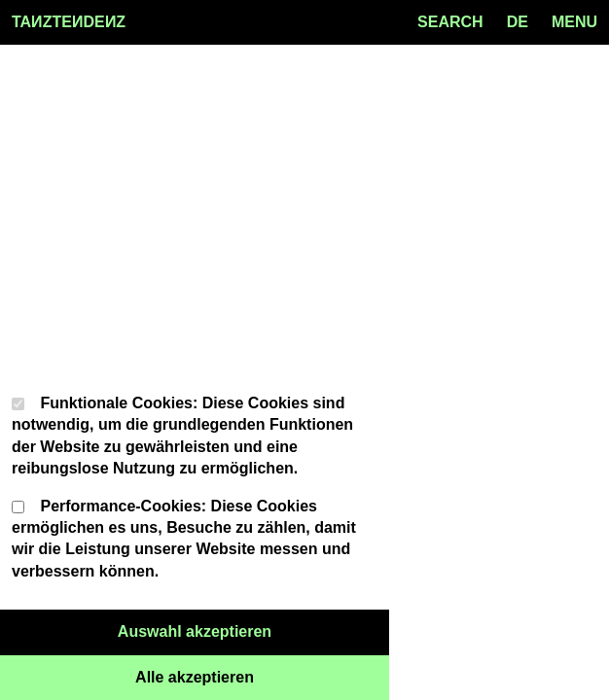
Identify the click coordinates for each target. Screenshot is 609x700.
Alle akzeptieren (262, 676)
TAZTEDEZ (69, 22)
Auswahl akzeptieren (253, 630)
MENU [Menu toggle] (574, 22)
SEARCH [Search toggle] (450, 22)
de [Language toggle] (518, 22)
